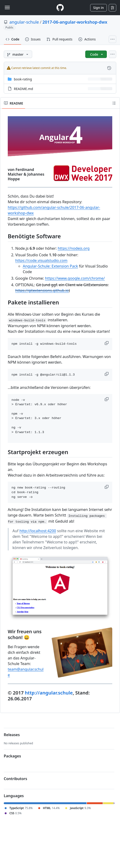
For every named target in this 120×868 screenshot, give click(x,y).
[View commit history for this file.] (109, 68)
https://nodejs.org (74, 248)
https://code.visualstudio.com (41, 260)
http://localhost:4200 (38, 531)
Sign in (99, 8)
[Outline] (114, 103)
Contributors (15, 779)
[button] (107, 343)
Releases (12, 735)
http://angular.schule (49, 693)
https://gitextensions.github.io (42, 290)
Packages (12, 756)
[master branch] (18, 54)
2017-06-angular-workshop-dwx (75, 22)
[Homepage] (60, 8)
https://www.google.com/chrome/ (75, 278)
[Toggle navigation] (7, 7)
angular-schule (24, 22)
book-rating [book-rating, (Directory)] (23, 79)
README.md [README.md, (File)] (23, 89)
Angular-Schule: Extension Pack (50, 266)
